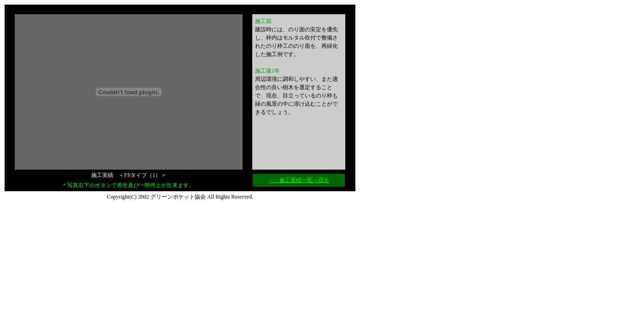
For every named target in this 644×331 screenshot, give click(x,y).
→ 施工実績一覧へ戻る (299, 180)
